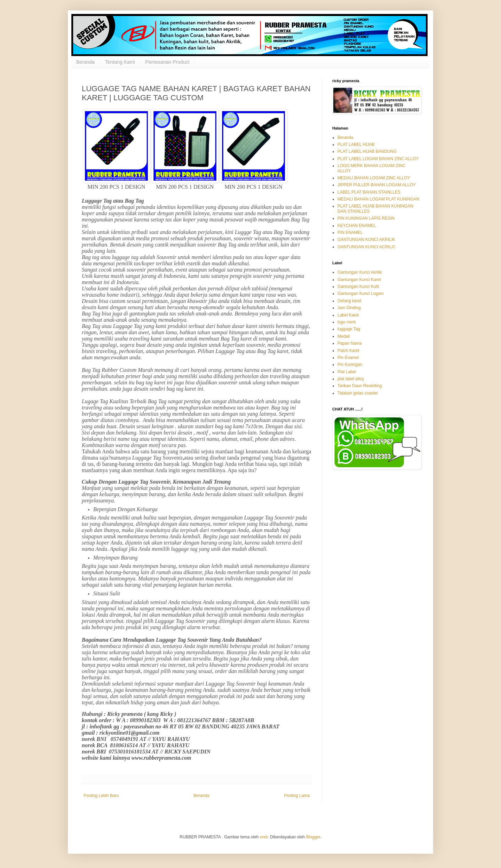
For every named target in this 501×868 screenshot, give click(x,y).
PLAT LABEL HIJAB (356, 144)
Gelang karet (349, 301)
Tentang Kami (120, 62)
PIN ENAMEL (350, 233)
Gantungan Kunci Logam (361, 294)
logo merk (347, 322)
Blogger (313, 837)
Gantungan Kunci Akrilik (360, 272)
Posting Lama (297, 796)
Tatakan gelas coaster (358, 393)
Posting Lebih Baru (101, 796)
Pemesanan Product (168, 62)
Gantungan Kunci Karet (359, 280)
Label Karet (348, 315)
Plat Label (347, 372)
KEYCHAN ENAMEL (357, 226)
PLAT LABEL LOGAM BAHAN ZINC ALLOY (378, 159)
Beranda (85, 62)
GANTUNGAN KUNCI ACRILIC (367, 247)
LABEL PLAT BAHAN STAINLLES (369, 192)
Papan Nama (350, 343)
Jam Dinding (349, 308)
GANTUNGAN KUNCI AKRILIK (366, 240)
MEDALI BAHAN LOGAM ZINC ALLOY (374, 178)
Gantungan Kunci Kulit (358, 287)
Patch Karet (348, 351)
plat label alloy (351, 379)
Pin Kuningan (350, 365)
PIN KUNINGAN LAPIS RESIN (366, 218)
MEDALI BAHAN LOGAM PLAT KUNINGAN (378, 199)
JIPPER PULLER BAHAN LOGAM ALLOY (377, 185)
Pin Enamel (348, 358)
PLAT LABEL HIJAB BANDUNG (367, 151)
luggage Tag (349, 329)
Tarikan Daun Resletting (360, 386)
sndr (264, 837)
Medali (344, 336)
